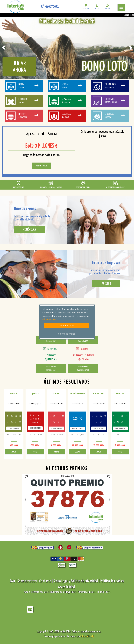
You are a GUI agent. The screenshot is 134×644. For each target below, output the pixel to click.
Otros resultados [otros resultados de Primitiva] (120, 428)
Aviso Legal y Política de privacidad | (77, 581)
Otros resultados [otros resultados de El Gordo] (56, 428)
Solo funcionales (67, 334)
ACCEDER (106, 284)
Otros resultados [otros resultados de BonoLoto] (14, 428)
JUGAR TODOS (41, 166)
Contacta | (46, 581)
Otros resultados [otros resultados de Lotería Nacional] (78, 428)
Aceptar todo (67, 325)
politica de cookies (49, 320)
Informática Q (87, 636)
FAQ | (14, 581)
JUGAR (14, 452)
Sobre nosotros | (28, 581)
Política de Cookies (112, 581)
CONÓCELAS (30, 230)
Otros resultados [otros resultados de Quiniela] (35, 428)
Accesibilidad (66, 587)
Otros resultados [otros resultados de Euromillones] (99, 428)
